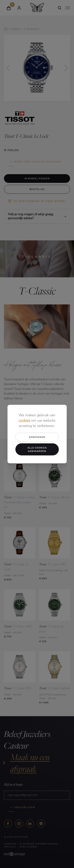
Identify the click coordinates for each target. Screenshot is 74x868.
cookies (24, 421)
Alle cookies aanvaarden (37, 449)
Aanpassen (37, 437)
